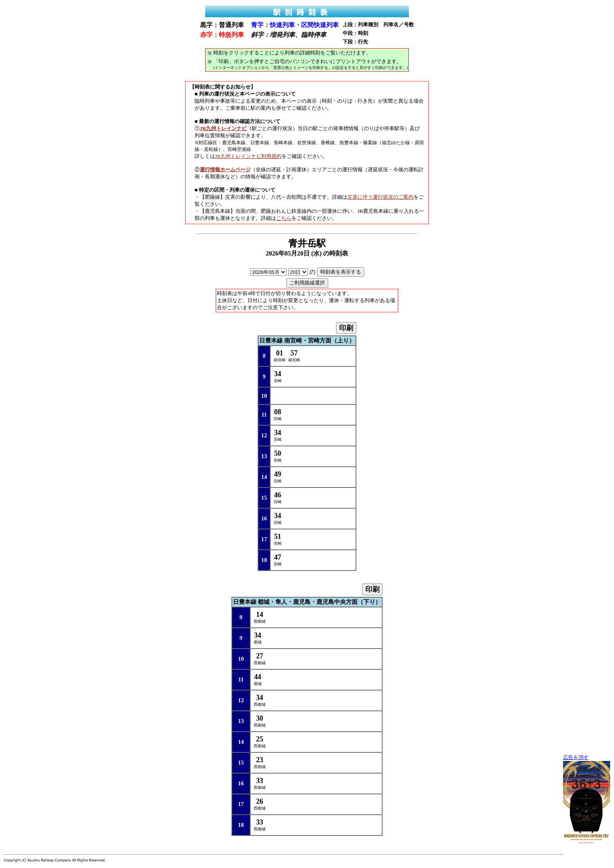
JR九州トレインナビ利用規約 (248, 156)
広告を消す (576, 757)
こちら (284, 218)
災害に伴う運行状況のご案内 (380, 197)
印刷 (346, 328)
